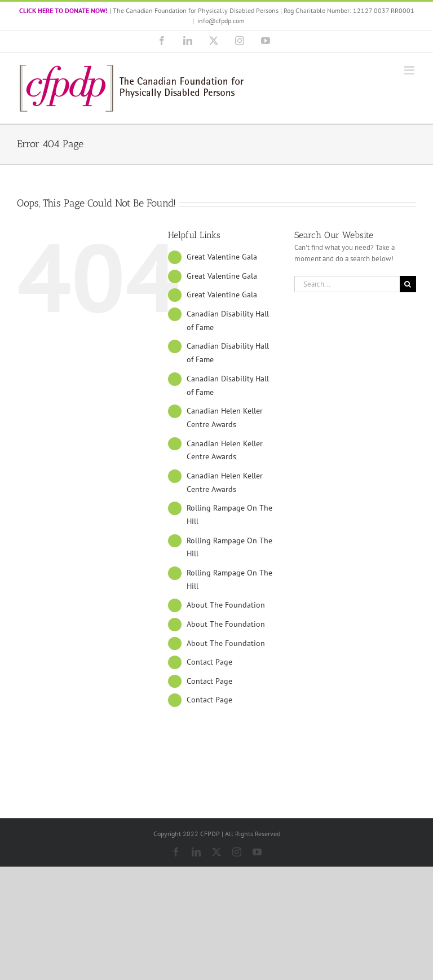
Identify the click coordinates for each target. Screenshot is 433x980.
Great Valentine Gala (222, 257)
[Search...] (347, 284)
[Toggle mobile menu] (410, 70)
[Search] (408, 284)
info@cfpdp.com (221, 21)
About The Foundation (226, 605)
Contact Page (209, 662)
